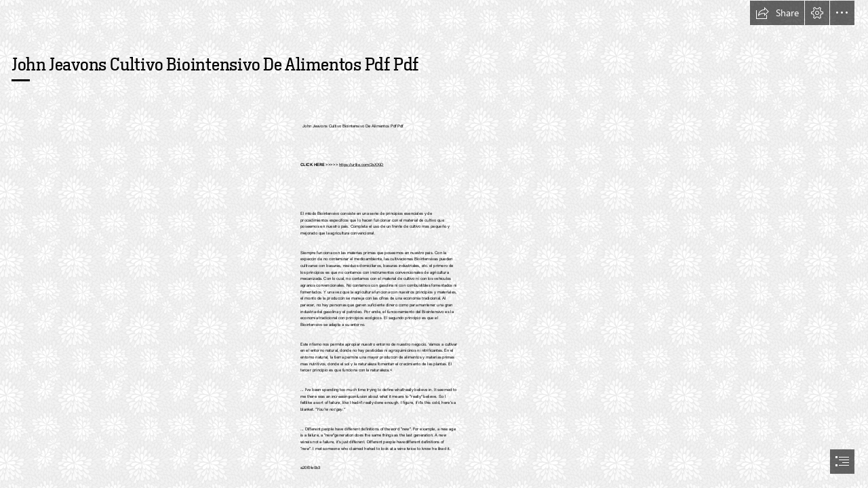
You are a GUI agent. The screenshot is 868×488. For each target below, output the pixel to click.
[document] (434, 244)
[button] (777, 13)
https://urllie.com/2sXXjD (361, 165)
